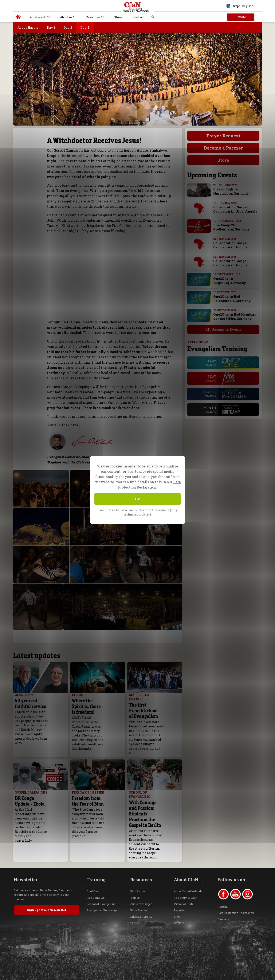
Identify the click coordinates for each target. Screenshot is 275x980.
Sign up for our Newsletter (47, 885)
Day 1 (51, 27)
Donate (241, 17)
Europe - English (239, 6)
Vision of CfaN (184, 879)
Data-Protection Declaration (236, 888)
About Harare (28, 27)
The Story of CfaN (186, 873)
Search (153, 18)
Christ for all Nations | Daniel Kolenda (18, 18)
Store (118, 17)
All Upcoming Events (219, 329)
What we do (38, 17)
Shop (177, 892)
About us (66, 17)
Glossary (223, 894)
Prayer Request (223, 136)
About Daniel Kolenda (188, 866)
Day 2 (68, 27)
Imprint (223, 882)
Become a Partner (223, 148)
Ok (137, 499)
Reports (179, 885)
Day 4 (85, 27)
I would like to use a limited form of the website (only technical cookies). (138, 512)
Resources (93, 17)
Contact (138, 17)
